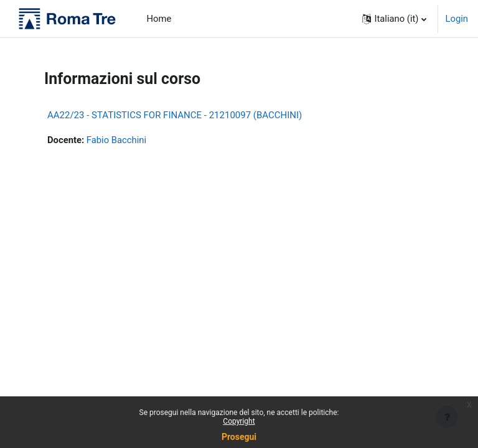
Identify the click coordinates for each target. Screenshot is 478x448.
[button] (394, 19)
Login (457, 19)
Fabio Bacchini (116, 140)
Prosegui (239, 437)
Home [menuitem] (159, 19)
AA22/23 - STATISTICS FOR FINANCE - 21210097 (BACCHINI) (175, 115)
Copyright (239, 421)
